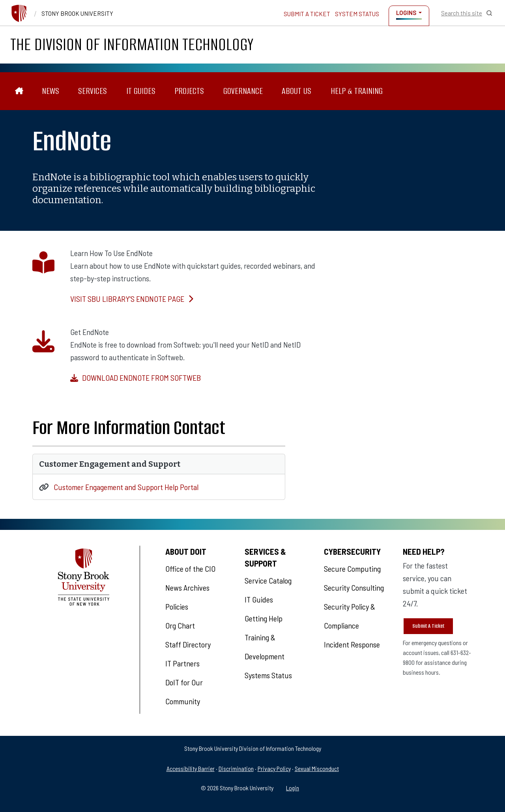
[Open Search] (467, 13)
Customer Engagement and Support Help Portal (126, 487)
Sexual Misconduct (317, 768)
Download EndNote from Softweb (136, 378)
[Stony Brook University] (19, 13)
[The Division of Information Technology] (19, 91)
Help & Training (357, 91)
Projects (189, 91)
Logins (406, 13)
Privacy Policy (274, 768)
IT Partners (182, 663)
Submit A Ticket (428, 626)
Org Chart (180, 625)
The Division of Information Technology (132, 44)
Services (93, 91)
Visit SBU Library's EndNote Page (132, 299)
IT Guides (141, 91)
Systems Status (268, 675)
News (50, 91)
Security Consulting (354, 587)
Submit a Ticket (307, 14)
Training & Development (265, 647)
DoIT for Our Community (184, 692)
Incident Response (352, 644)
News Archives (187, 587)
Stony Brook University (77, 13)
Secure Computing (352, 569)
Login (293, 788)
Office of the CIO (190, 569)
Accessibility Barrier (191, 768)
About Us (296, 91)
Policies (177, 606)
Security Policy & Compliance (350, 616)
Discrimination (236, 768)
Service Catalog (268, 580)
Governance (243, 91)
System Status (357, 14)
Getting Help (264, 618)
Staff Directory (188, 644)
